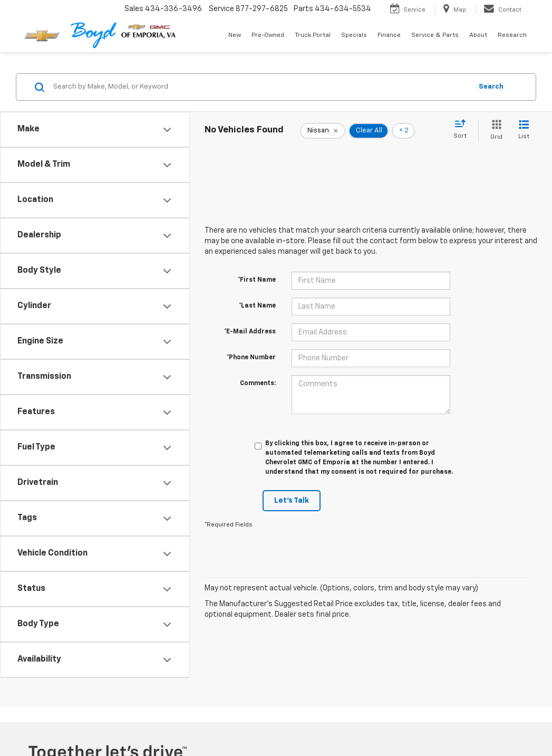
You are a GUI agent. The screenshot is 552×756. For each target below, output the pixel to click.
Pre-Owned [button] (268, 35)
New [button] (235, 35)
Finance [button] (389, 35)
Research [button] (512, 35)
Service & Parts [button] (435, 35)
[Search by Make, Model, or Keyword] (261, 87)
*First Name (257, 280)
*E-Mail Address (250, 332)
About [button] (478, 35)
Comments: (258, 384)
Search (491, 87)
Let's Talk (292, 501)
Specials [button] (354, 35)
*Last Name (257, 306)
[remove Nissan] (323, 131)
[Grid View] (494, 131)
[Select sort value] (463, 130)
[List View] (524, 131)
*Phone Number (251, 358)
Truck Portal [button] (313, 35)
